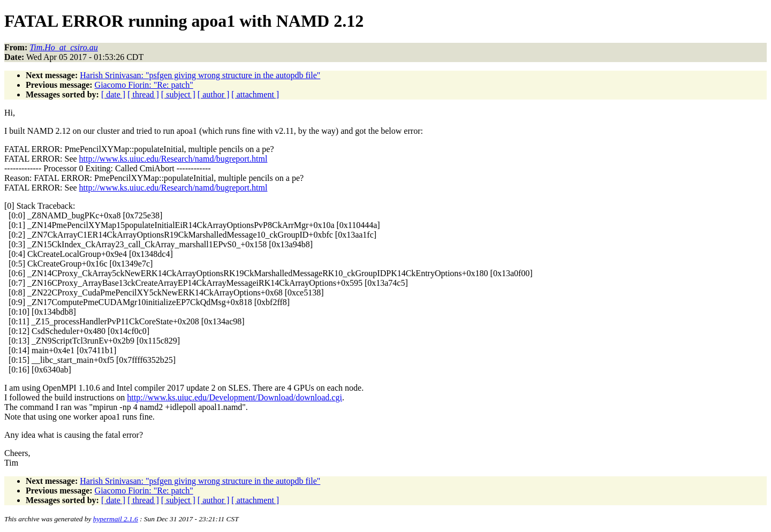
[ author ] (214, 94)
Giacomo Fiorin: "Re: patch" (144, 85)
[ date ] (113, 94)
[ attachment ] (255, 94)
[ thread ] (143, 94)
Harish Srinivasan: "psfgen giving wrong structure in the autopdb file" (200, 75)
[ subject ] (178, 94)
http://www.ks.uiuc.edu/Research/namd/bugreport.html (173, 159)
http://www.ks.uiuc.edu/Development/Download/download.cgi (235, 397)
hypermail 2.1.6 (116, 519)
